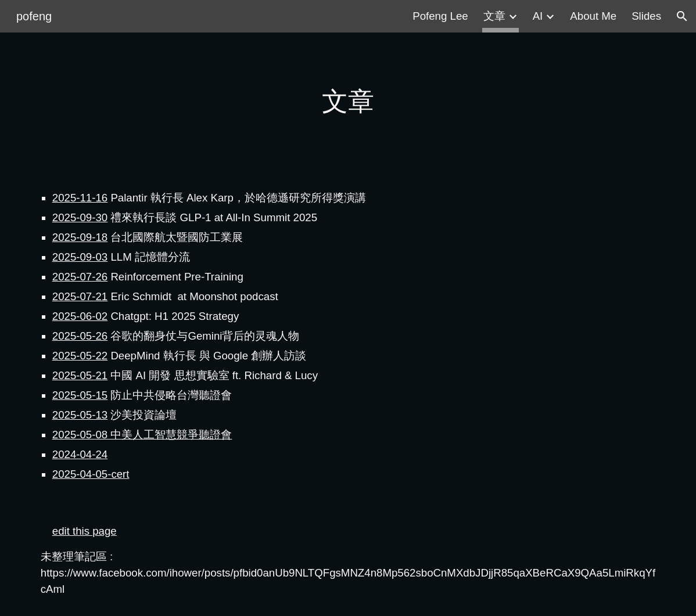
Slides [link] (646, 16)
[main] (348, 102)
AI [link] (538, 16)
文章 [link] (494, 16)
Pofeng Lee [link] (440, 16)
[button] (682, 16)
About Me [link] (593, 16)
